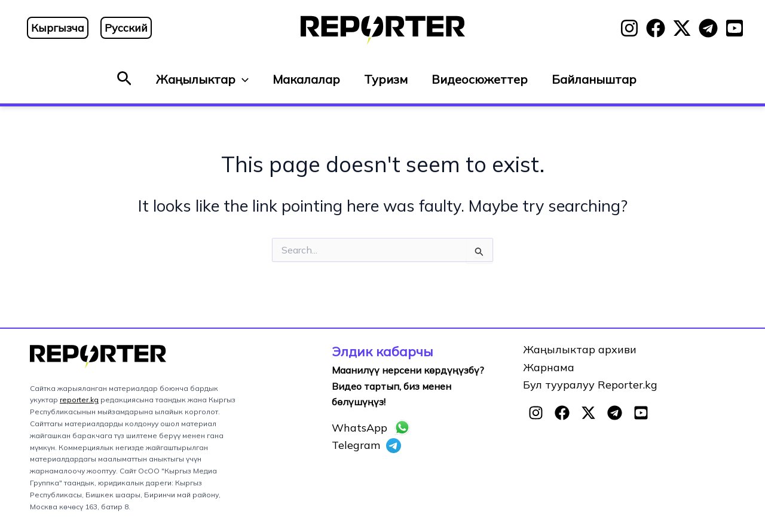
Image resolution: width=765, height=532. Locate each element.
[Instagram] (629, 28)
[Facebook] (656, 28)
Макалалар (306, 79)
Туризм (386, 79)
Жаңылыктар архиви (580, 349)
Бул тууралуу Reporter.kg (590, 385)
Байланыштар (594, 79)
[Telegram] (708, 28)
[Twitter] (682, 28)
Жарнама (549, 367)
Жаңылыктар (202, 80)
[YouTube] (735, 28)
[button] (124, 79)
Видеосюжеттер (480, 79)
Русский (126, 28)
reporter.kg (79, 400)
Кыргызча (58, 28)
